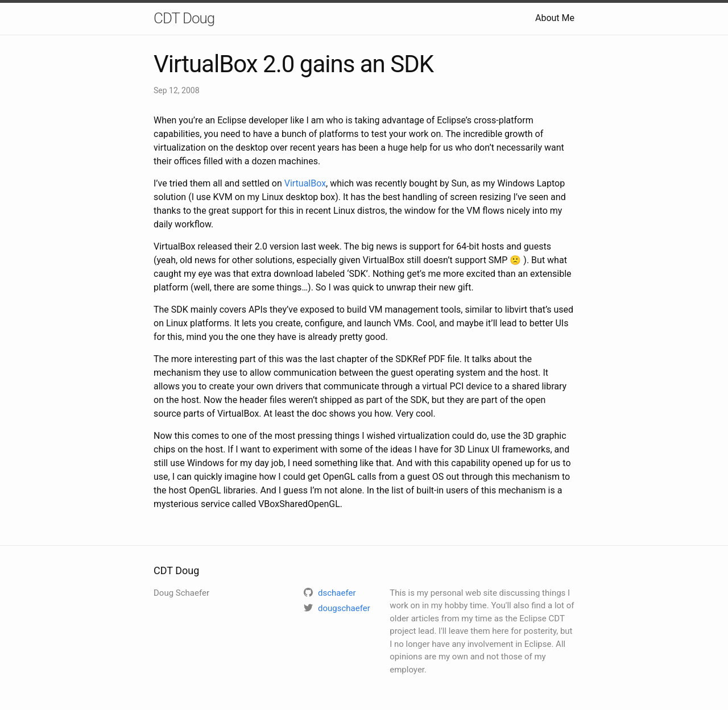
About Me (555, 18)
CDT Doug (184, 18)
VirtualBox (305, 183)
